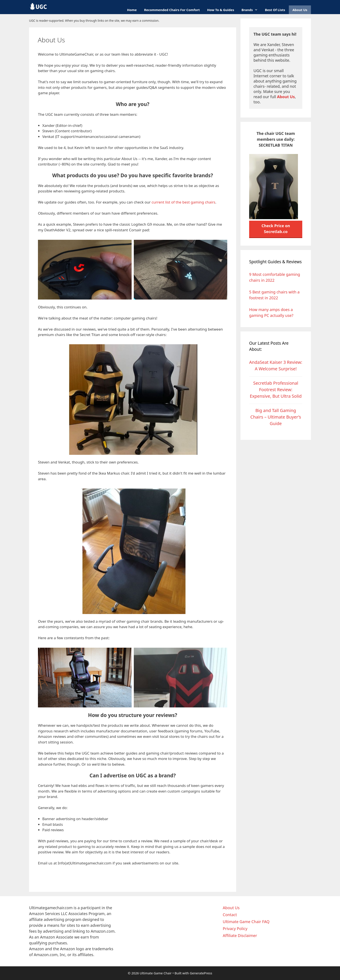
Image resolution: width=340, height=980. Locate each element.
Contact (230, 915)
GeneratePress (201, 973)
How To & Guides (221, 10)
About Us (300, 10)
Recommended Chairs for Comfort (172, 10)
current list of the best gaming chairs (183, 202)
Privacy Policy (235, 929)
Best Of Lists (275, 10)
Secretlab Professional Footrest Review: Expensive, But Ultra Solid (276, 390)
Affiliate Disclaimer (240, 935)
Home (132, 10)
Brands (251, 10)
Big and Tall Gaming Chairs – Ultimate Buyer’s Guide (276, 417)
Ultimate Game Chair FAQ (246, 922)
